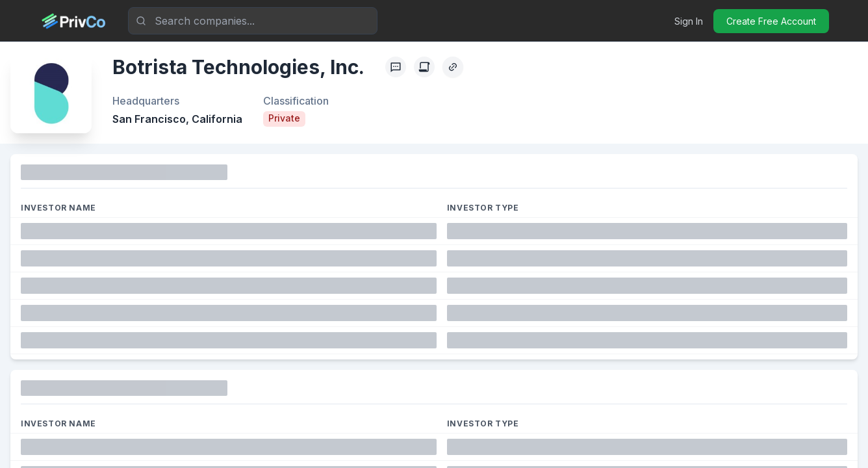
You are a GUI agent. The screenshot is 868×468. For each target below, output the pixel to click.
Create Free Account (771, 21)
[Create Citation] (424, 67)
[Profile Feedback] (396, 67)
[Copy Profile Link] (453, 67)
